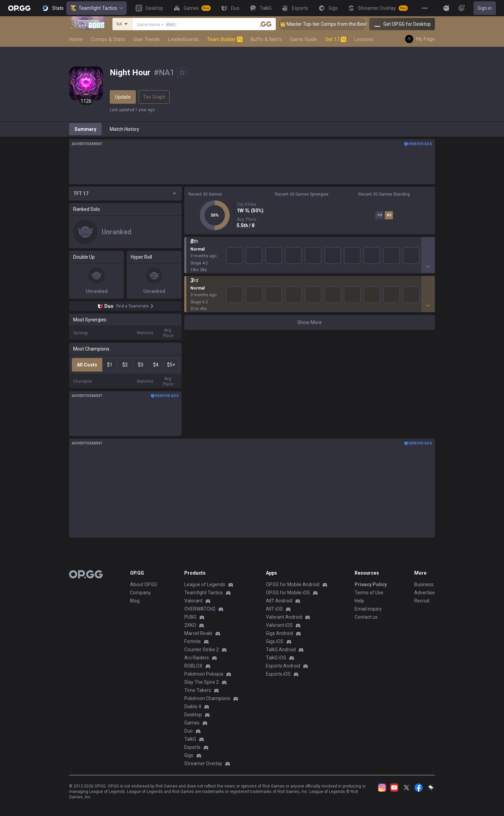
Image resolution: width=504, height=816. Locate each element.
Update (123, 97)
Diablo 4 (193, 706)
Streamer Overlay (203, 763)
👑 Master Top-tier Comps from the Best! (332, 24)
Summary (85, 129)
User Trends (146, 39)
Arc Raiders (197, 658)
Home (76, 39)
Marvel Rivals (198, 633)
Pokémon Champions (207, 698)
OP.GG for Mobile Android (293, 584)
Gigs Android (279, 633)
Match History (124, 129)
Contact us (366, 617)
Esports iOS (278, 674)
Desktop (193, 715)
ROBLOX (193, 666)
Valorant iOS (279, 625)
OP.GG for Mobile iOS (288, 593)
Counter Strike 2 (202, 650)
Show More (310, 247)
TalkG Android (281, 650)
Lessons (364, 39)
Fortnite (193, 641)
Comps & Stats (108, 39)
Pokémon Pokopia (204, 674)
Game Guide (303, 39)
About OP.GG (144, 584)
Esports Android (283, 666)
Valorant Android (284, 617)
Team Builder (225, 39)
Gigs (189, 755)
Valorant (193, 601)
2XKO (190, 625)
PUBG (190, 617)
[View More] (425, 8)
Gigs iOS (275, 641)
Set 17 (336, 39)
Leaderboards (183, 39)
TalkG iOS (276, 658)
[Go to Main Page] (19, 8)
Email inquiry (368, 609)
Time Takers (198, 690)
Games (192, 723)
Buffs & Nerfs (266, 39)
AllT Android (279, 601)
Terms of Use (369, 593)
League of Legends (205, 584)
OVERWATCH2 (200, 609)
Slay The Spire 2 (202, 682)
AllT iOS (274, 609)
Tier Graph (154, 97)
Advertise (425, 593)
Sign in (485, 8)
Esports (192, 747)
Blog (135, 601)
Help (359, 601)
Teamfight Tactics (97, 8)
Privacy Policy (371, 584)
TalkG (190, 739)
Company (140, 593)
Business (424, 584)
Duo (188, 731)
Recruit (422, 601)
